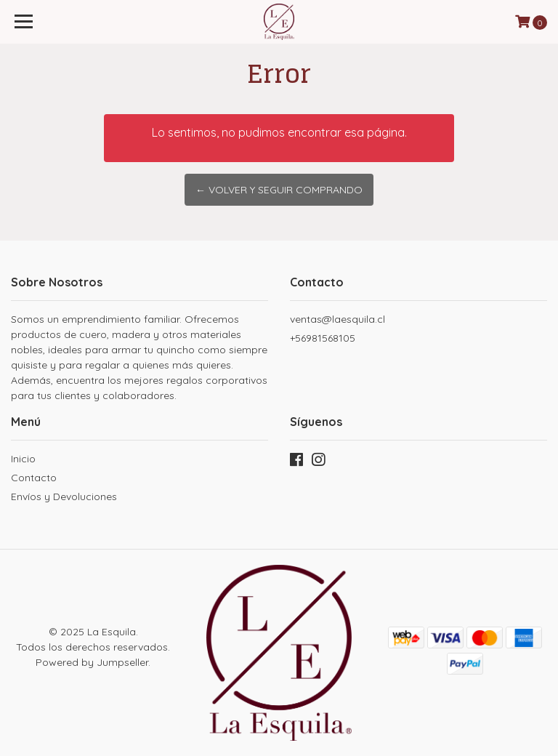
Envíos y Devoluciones (64, 496)
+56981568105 (323, 338)
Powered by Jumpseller (92, 662)
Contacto (34, 478)
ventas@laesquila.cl (337, 319)
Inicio (23, 459)
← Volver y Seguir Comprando (279, 190)
